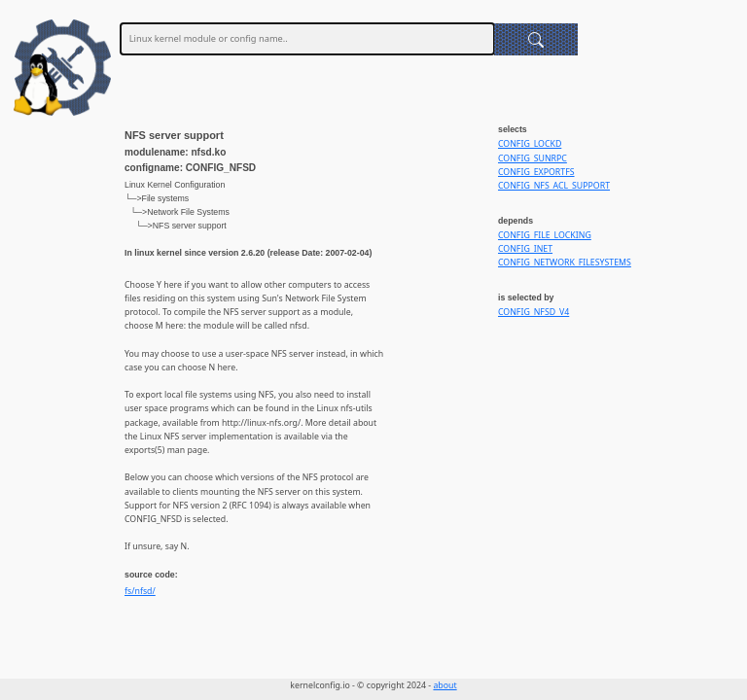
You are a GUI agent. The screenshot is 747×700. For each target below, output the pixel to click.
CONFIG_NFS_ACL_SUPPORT (554, 186)
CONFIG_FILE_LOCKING (545, 235)
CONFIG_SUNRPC (533, 158)
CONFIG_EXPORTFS (536, 172)
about (445, 685)
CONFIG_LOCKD (530, 144)
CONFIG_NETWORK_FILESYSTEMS (565, 262)
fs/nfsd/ (140, 591)
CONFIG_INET (525, 249)
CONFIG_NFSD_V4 (534, 312)
